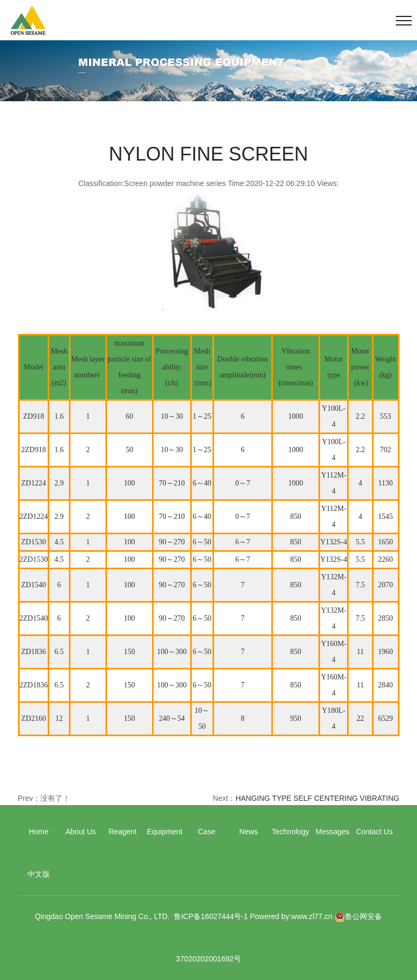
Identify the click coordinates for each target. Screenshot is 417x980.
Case (207, 832)
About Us (81, 832)
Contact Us (374, 832)
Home (38, 832)
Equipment (165, 832)
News (249, 832)
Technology (291, 832)
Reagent (123, 832)
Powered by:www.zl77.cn (291, 916)
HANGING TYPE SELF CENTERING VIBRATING (317, 798)
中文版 (39, 874)
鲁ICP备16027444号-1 (211, 916)
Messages (333, 832)
